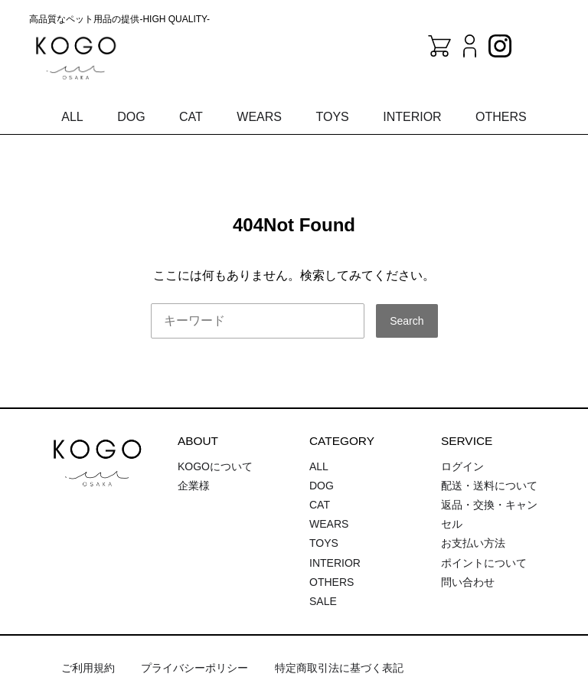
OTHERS (501, 117)
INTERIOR (412, 117)
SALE (323, 601)
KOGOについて (215, 466)
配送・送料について (489, 486)
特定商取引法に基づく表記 (339, 668)
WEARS (259, 117)
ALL (72, 117)
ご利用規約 (88, 668)
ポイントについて (484, 563)
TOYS (332, 117)
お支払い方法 (473, 543)
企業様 (194, 486)
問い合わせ (468, 582)
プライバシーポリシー (194, 668)
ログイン (462, 466)
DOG (131, 117)
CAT (191, 117)
